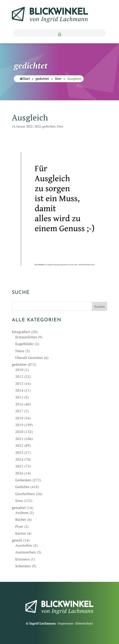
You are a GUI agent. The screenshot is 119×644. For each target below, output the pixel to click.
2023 (19, 452)
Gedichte (22, 487)
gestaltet (19, 508)
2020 (19, 432)
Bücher (21, 519)
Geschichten (25, 494)
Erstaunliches (26, 337)
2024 (19, 459)
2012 (19, 376)
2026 (19, 473)
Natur (20, 351)
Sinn (58, 79)
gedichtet (42, 79)
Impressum (66, 623)
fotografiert (21, 332)
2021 (19, 439)
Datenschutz (84, 623)
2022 (38, 126)
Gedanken (23, 480)
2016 (19, 404)
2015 (19, 397)
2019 (19, 425)
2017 (19, 411)
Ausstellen (24, 545)
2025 (19, 466)
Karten (21, 533)
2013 (19, 383)
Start (25, 79)
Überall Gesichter (29, 358)
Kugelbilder (25, 344)
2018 (19, 418)
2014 (19, 390)
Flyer (19, 526)
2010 (19, 370)
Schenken (23, 566)
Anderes (22, 513)
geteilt (17, 540)
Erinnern (22, 559)
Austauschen (26, 552)
